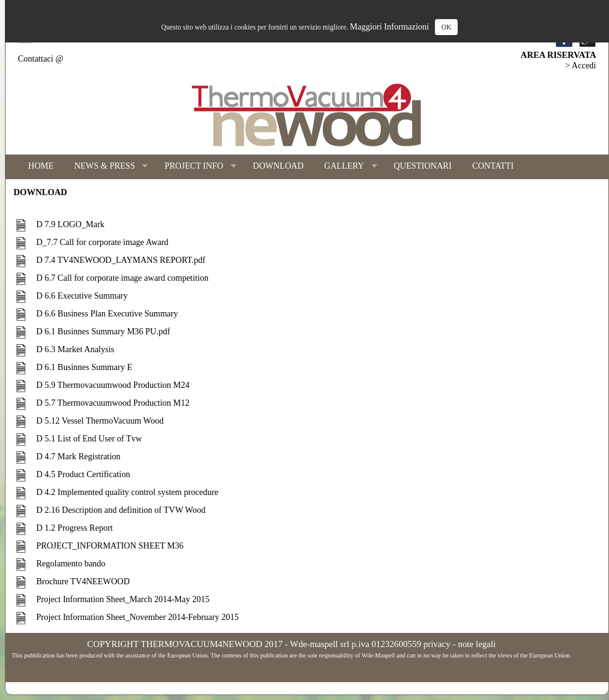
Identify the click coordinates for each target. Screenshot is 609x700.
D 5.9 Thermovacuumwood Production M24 (113, 385)
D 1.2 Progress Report (74, 528)
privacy (437, 644)
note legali (476, 644)
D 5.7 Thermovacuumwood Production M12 (113, 403)
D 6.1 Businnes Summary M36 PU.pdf (103, 332)
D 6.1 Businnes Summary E (84, 367)
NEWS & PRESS (106, 167)
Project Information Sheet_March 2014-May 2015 (123, 599)
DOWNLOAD (278, 166)
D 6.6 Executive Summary (82, 296)
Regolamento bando (71, 564)
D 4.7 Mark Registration (78, 457)
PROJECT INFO (195, 167)
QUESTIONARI (423, 166)
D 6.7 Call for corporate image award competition (122, 278)
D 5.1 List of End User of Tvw (89, 439)
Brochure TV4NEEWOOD (83, 581)
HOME (41, 166)
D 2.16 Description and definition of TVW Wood (121, 510)
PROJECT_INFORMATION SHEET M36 (110, 546)
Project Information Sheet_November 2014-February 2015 (137, 617)
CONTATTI (493, 166)
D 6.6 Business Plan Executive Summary (107, 314)
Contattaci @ (41, 59)
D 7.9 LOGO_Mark (70, 224)
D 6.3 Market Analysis (75, 349)
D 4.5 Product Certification (83, 474)
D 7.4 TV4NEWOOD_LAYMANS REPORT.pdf (121, 260)
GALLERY (345, 167)
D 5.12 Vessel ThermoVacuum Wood (100, 421)
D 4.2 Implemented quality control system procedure (127, 492)
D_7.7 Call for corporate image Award (102, 242)
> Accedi (581, 66)
